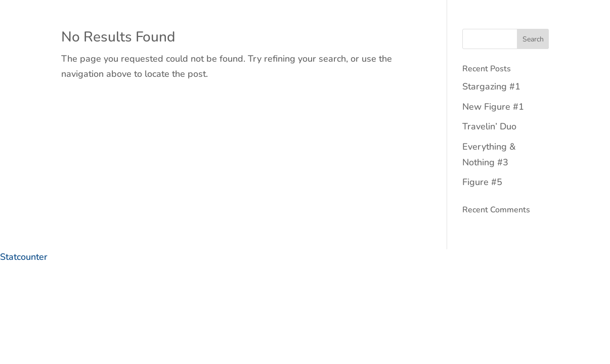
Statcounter (24, 257)
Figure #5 (482, 182)
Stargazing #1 (491, 86)
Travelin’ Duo (489, 126)
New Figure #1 (493, 107)
